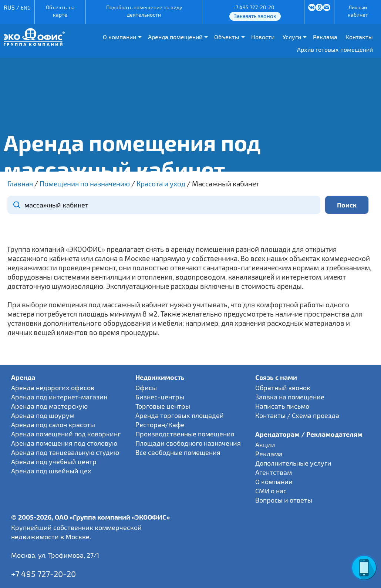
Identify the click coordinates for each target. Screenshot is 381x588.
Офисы (146, 388)
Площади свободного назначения (188, 443)
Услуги (292, 37)
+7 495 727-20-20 (253, 7)
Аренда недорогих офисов (53, 388)
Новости (263, 37)
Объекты (227, 37)
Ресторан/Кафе (160, 425)
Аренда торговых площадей (180, 415)
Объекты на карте (60, 11)
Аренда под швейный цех (51, 471)
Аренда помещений (175, 37)
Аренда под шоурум (43, 415)
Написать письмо (282, 406)
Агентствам (274, 472)
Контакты (359, 37)
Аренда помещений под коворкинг (66, 434)
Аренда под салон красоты (53, 425)
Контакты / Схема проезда (297, 415)
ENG (26, 8)
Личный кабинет (358, 11)
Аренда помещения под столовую (64, 443)
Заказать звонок (255, 16)
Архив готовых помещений (335, 49)
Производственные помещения (185, 434)
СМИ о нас (271, 491)
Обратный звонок (283, 388)
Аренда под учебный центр (54, 462)
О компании (119, 37)
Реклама (325, 37)
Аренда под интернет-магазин (59, 397)
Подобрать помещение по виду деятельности (144, 11)
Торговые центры (163, 406)
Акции (265, 445)
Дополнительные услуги (293, 463)
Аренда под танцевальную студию (65, 452)
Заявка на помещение (290, 397)
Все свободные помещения (178, 452)
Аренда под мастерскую (49, 406)
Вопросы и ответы (284, 500)
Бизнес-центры (160, 397)
